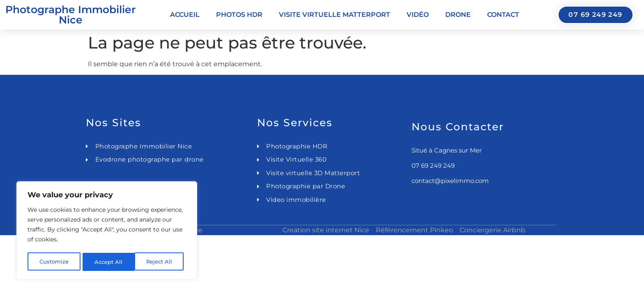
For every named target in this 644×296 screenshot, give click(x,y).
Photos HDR (239, 15)
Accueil (185, 15)
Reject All (108, 262)
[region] (107, 231)
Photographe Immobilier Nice (71, 15)
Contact (503, 15)
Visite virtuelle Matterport (335, 15)
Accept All (161, 262)
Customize (54, 262)
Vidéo (418, 15)
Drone (458, 15)
